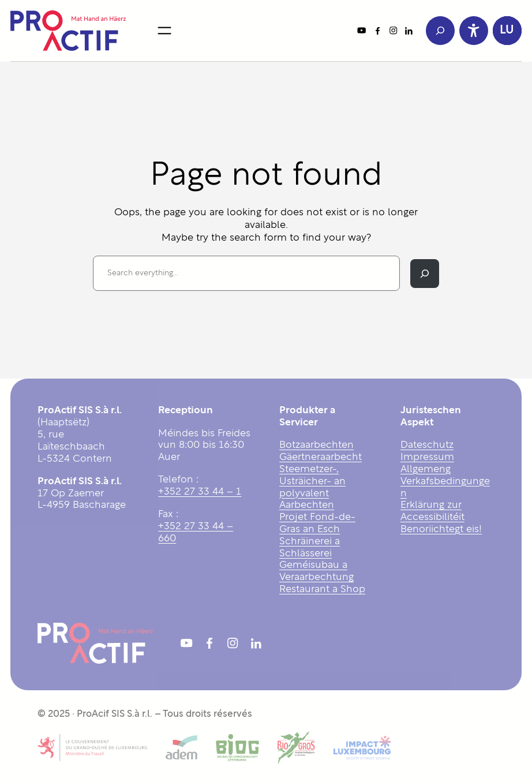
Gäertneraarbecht (321, 457)
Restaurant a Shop (322, 590)
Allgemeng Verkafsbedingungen (445, 482)
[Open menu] (164, 31)
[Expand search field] (440, 31)
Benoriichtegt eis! (441, 530)
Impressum (427, 457)
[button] (507, 31)
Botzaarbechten (316, 445)
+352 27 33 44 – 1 (200, 492)
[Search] (425, 274)
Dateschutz (427, 445)
